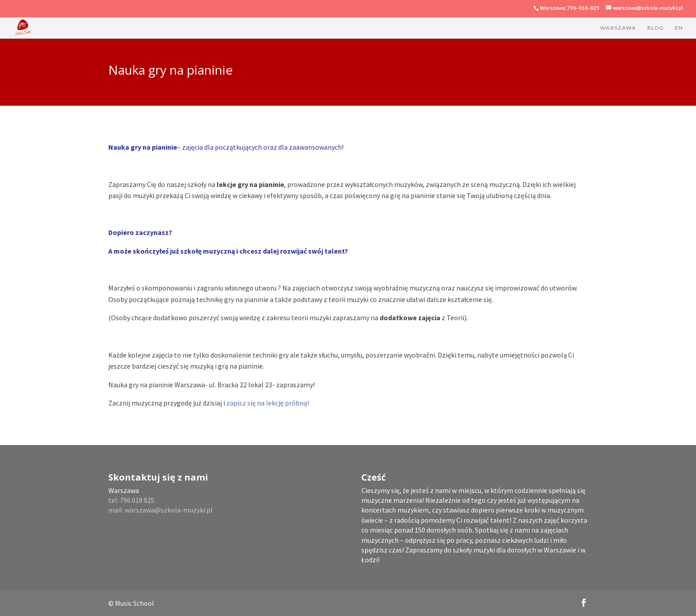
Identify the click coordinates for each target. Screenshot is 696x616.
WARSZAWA (618, 28)
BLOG (655, 28)
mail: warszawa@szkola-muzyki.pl (160, 510)
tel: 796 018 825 (131, 500)
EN (679, 28)
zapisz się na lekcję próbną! (268, 403)
